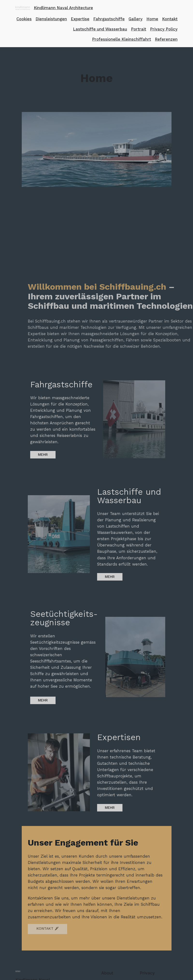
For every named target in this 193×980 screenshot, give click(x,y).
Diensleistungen (51, 19)
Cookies (24, 19)
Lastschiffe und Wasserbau (100, 29)
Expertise (80, 19)
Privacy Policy (164, 29)
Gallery (136, 19)
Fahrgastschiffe (109, 19)
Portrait (139, 29)
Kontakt (170, 19)
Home (152, 19)
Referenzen (166, 39)
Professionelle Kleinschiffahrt (122, 39)
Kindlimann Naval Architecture (63, 8)
